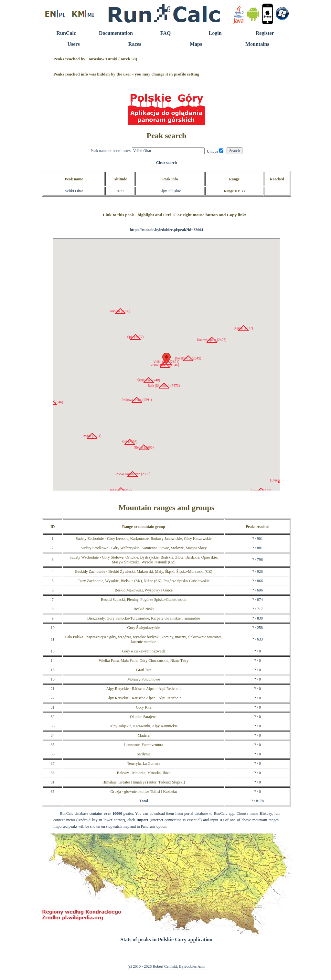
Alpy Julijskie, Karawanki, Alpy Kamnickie (144, 726)
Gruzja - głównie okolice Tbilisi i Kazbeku (144, 792)
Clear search (167, 163)
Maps (196, 44)
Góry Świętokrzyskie (144, 628)
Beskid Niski (144, 609)
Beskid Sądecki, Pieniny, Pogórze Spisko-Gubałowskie (144, 600)
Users (73, 44)
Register (265, 33)
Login (215, 33)
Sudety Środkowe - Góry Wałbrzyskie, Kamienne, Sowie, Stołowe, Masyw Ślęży (144, 548)
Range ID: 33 (235, 191)
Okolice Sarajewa (144, 717)
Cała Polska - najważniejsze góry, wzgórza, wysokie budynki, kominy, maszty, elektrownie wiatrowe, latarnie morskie (144, 639)
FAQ (166, 33)
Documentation (116, 33)
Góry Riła (144, 707)
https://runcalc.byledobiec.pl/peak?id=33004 (167, 230)
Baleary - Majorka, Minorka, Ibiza (144, 773)
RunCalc (66, 33)
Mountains (257, 44)
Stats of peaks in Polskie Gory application (166, 940)
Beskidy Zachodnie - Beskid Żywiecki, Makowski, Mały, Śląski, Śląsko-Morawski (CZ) (144, 571)
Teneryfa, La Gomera (144, 763)
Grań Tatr (144, 670)
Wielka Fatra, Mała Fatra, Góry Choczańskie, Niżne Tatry (144, 661)
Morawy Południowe (144, 679)
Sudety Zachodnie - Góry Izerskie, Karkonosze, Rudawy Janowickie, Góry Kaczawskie (144, 539)
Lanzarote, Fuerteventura (144, 745)
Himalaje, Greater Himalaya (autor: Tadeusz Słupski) (144, 782)
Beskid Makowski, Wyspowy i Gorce (144, 590)
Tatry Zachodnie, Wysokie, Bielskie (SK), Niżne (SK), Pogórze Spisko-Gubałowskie (144, 581)
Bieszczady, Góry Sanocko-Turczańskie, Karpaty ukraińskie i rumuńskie (144, 618)
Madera (144, 735)
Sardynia (144, 754)
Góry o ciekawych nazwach (144, 651)
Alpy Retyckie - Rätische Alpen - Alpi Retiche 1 (144, 689)
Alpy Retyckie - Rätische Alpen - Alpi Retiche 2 (144, 698)
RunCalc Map (166, 365)
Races (135, 44)
